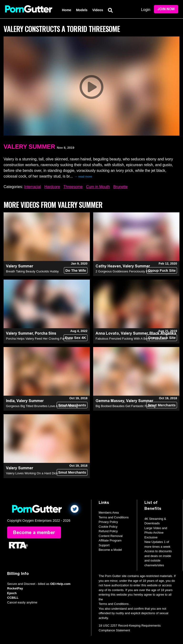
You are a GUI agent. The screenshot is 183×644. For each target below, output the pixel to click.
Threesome (73, 187)
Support (104, 545)
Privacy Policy (108, 522)
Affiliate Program (110, 540)
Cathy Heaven (108, 266)
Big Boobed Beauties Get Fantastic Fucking (125, 406)
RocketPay (15, 588)
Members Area (109, 513)
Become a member (34, 532)
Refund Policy (108, 531)
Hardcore (52, 187)
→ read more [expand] (83, 176)
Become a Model (110, 550)
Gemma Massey (110, 401)
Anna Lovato (107, 333)
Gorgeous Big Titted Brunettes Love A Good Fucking (42, 406)
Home (67, 10)
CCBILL (13, 598)
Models (82, 10)
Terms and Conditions (114, 517)
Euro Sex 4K (76, 338)
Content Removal (111, 536)
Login (146, 10)
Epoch (12, 593)
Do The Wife (76, 270)
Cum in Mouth (98, 187)
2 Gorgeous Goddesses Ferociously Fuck (124, 271)
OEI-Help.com (60, 584)
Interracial (32, 187)
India (10, 401)
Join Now (166, 9)
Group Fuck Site (162, 270)
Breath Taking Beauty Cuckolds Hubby (32, 271)
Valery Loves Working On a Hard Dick (32, 473)
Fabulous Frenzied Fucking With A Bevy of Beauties (131, 339)
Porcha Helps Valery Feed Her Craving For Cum (39, 339)
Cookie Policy (108, 527)
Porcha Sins (46, 333)
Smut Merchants (72, 405)
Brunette (120, 187)
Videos (98, 10)
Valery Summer (29, 147)
